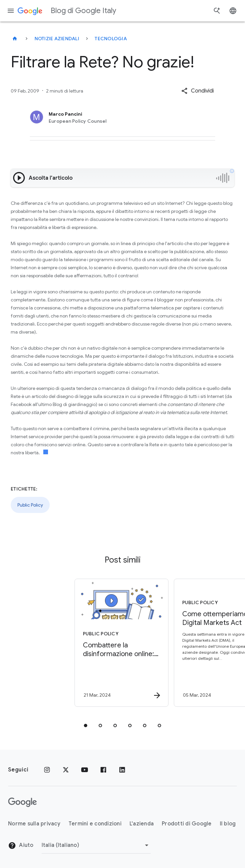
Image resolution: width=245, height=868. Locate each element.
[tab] (86, 726)
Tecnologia (111, 39)
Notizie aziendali (57, 39)
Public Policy (30, 505)
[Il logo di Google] (22, 802)
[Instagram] (47, 770)
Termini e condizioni (95, 824)
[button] (198, 91)
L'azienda (142, 824)
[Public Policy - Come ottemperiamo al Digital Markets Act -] (171, 643)
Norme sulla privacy (34, 824)
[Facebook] (103, 770)
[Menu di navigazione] (11, 11)
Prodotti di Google (187, 824)
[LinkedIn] (122, 770)
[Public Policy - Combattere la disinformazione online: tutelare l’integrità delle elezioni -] (72, 643)
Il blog (228, 824)
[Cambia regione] (96, 845)
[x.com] (66, 770)
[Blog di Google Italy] (15, 39)
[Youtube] (85, 770)
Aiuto (21, 846)
